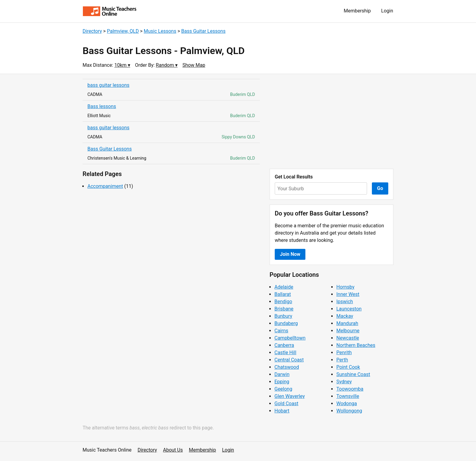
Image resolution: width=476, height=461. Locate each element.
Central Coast (289, 360)
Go (380, 188)
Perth (342, 360)
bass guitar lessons (108, 85)
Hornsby (345, 287)
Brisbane (284, 309)
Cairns (281, 331)
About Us (173, 450)
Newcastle (348, 338)
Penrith (344, 353)
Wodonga (347, 403)
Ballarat (283, 294)
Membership (357, 11)
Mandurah (347, 323)
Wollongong (349, 411)
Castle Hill (285, 353)
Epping (282, 382)
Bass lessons (102, 106)
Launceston (349, 309)
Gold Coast (286, 403)
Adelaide (284, 287)
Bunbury (283, 316)
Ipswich (345, 302)
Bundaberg (286, 323)
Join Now (290, 254)
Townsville (348, 396)
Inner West (348, 294)
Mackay (345, 316)
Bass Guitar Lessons (203, 31)
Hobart (282, 411)
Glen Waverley (290, 396)
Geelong (283, 389)
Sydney (344, 382)
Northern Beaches (356, 345)
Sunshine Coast (353, 374)
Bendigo (283, 302)
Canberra (284, 345)
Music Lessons (160, 31)
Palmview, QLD (123, 31)
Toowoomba (350, 389)
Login (387, 11)
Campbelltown (290, 338)
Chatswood (287, 367)
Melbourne (348, 331)
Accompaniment (105, 186)
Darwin (282, 374)
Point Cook (348, 367)
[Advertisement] (331, 121)
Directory (92, 31)
